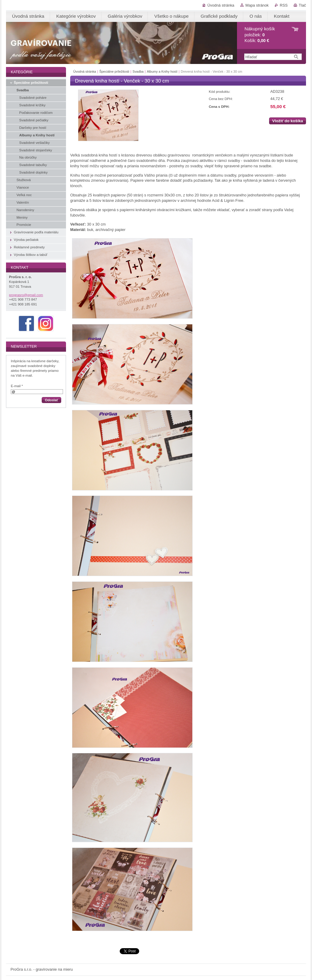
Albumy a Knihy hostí (162, 71)
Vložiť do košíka (288, 121)
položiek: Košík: (260, 35)
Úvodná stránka (221, 5)
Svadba (138, 71)
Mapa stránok (257, 5)
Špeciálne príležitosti (114, 71)
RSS (284, 5)
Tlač (302, 5)
